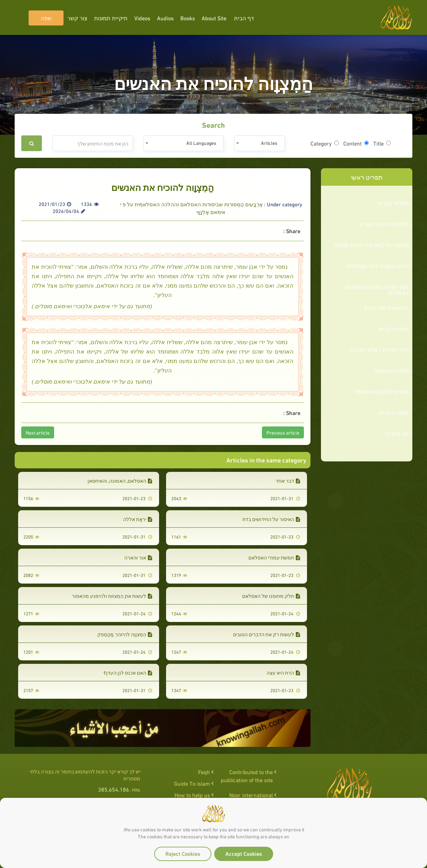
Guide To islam (192, 783)
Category (325, 143)
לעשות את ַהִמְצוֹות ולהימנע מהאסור (112, 596)
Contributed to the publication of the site (247, 776)
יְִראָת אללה (138, 519)
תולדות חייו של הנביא (384, 224)
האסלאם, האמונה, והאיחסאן (120, 480)
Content (356, 143)
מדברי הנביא (394, 328)
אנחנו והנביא (394, 412)
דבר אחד (288, 480)
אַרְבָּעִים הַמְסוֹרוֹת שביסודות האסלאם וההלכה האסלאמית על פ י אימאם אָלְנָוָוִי (191, 207)
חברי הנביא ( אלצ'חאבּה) (380, 349)
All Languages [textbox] (201, 143)
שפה (46, 18)
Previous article (283, 432)
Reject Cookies (183, 853)
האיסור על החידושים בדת (271, 519)
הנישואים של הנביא (386, 307)
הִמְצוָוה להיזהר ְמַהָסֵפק (125, 634)
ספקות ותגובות (391, 370)
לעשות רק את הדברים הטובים (267, 634)
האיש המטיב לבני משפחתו (378, 266)
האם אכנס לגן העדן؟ (128, 672)
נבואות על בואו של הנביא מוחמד (371, 245)
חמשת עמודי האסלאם (274, 557)
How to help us (192, 795)
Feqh (204, 771)
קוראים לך (396, 433)
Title (382, 143)
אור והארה (138, 557)
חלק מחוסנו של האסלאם (271, 596)
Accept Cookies (244, 853)
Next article (38, 432)
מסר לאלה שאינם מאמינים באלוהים (377, 290)
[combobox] (259, 143)
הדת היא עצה (283, 672)
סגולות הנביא (393, 203)
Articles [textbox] (269, 143)
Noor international (251, 795)
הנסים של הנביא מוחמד (381, 391)
